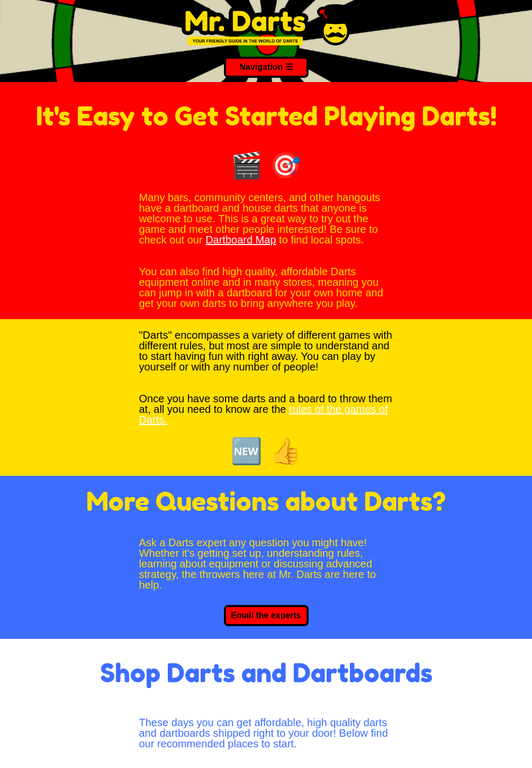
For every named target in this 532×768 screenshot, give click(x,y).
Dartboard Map (241, 240)
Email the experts (266, 615)
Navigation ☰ (266, 67)
